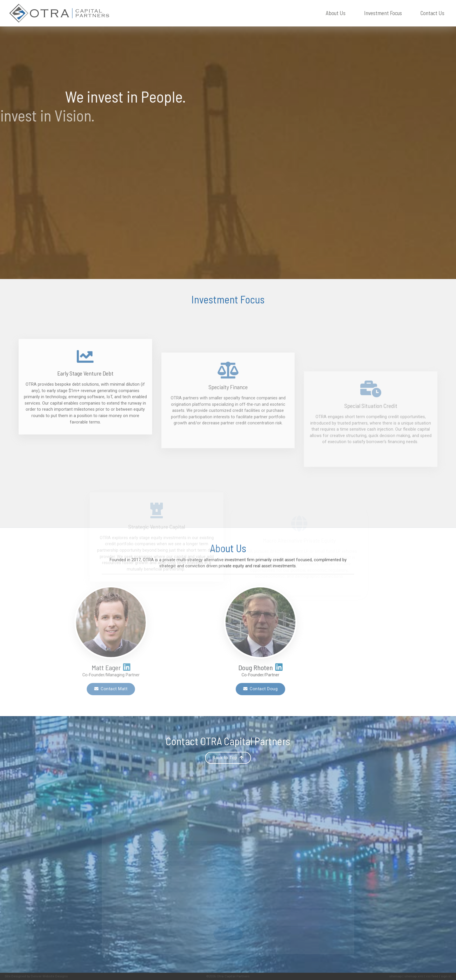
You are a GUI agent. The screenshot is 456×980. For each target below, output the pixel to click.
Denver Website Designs (49, 976)
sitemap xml (414, 976)
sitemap (395, 976)
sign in (446, 976)
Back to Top (228, 758)
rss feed (432, 976)
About (336, 13)
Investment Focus (383, 13)
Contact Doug (169, 689)
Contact (432, 13)
